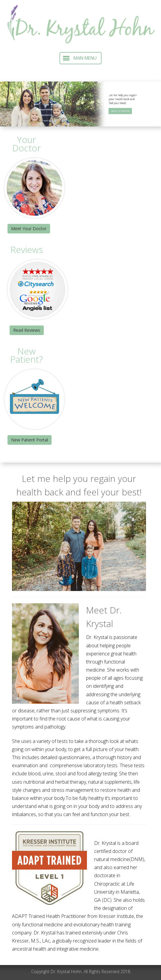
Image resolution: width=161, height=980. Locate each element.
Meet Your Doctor (29, 229)
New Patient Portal (30, 440)
